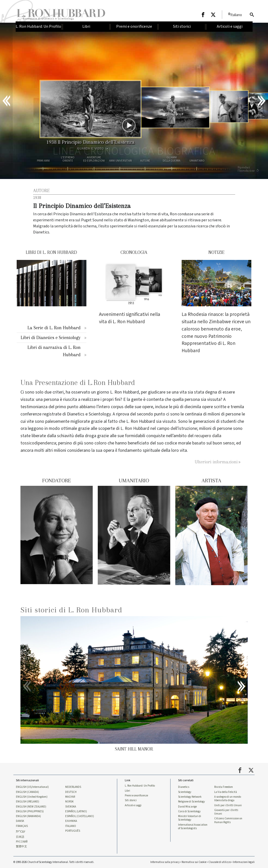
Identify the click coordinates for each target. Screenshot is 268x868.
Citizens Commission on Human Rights (228, 820)
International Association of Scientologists (193, 827)
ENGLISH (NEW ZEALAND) (31, 807)
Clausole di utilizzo (220, 862)
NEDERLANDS (73, 787)
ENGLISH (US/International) (32, 787)
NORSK (69, 802)
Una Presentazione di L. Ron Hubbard (78, 383)
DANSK (20, 821)
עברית (21, 832)
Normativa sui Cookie (194, 862)
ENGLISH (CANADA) (27, 792)
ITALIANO (71, 826)
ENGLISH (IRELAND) (28, 802)
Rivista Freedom (224, 787)
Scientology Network (190, 797)
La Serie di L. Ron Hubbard (54, 328)
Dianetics (184, 787)
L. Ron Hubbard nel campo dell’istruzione (159, 428)
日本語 (20, 837)
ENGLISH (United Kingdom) (32, 797)
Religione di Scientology (191, 802)
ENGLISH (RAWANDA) (28, 816)
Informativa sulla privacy (165, 862)
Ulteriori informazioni (216, 462)
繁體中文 (21, 847)
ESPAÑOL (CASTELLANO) (80, 816)
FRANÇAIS (22, 826)
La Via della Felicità (226, 792)
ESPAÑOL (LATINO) (76, 812)
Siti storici (131, 800)
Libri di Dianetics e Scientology (51, 337)
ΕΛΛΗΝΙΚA (71, 821)
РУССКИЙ (22, 842)
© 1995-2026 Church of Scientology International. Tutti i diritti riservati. (54, 862)
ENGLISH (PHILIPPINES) (30, 812)
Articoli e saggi (133, 805)
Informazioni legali (244, 862)
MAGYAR (70, 797)
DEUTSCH (71, 792)
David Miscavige (187, 807)
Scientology (185, 792)
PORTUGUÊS (73, 831)
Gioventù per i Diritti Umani (226, 812)
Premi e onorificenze (136, 796)
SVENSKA (71, 807)
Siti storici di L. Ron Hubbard (71, 610)
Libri (127, 791)
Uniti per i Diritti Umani (228, 805)
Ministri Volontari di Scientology (190, 818)
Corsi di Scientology (189, 812)
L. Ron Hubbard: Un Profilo (140, 786)
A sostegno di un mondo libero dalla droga (228, 799)
